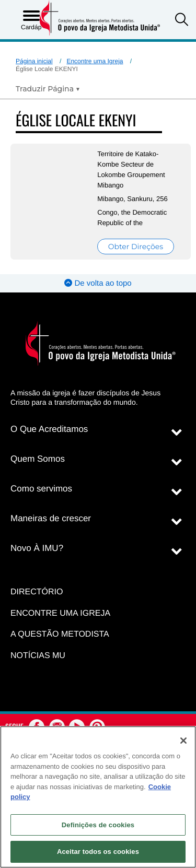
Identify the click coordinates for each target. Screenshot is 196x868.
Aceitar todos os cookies (98, 852)
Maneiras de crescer (51, 518)
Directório (37, 592)
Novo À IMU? (37, 548)
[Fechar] (183, 741)
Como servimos (41, 489)
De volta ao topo (98, 283)
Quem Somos (38, 459)
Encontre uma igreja (60, 613)
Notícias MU (38, 656)
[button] (182, 21)
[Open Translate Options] (48, 89)
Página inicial (34, 61)
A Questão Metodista (60, 634)
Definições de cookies (98, 825)
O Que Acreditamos (49, 429)
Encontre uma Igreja (95, 61)
